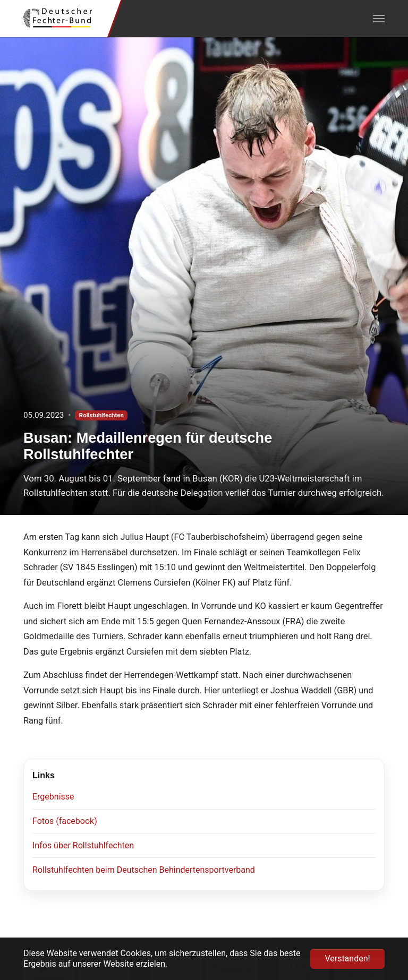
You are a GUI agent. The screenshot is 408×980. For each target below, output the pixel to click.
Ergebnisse (53, 797)
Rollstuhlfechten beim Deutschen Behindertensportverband (144, 870)
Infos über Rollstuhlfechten (83, 845)
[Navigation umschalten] (379, 19)
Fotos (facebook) (65, 821)
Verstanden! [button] (347, 958)
